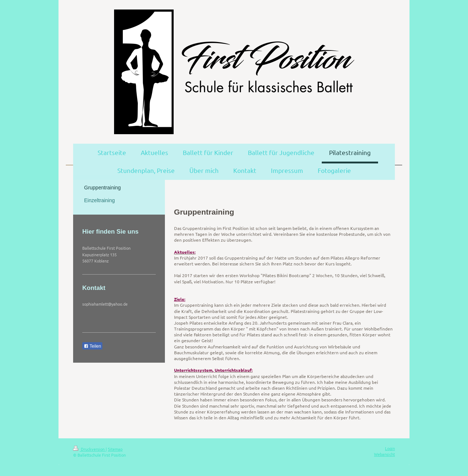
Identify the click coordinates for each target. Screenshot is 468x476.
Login (390, 448)
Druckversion (89, 449)
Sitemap (115, 449)
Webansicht (384, 454)
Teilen (92, 346)
